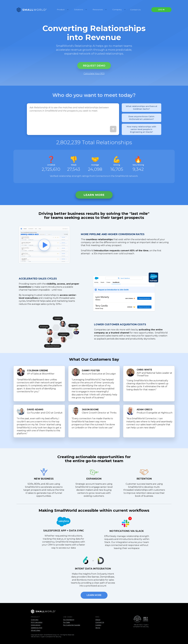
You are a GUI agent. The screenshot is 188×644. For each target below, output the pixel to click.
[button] (62, 10)
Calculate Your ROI (94, 74)
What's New (36, 630)
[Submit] (113, 129)
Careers (98, 625)
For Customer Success (72, 625)
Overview (35, 620)
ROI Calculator (37, 622)
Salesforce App (37, 628)
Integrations (36, 625)
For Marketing (69, 620)
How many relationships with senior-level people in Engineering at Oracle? (142, 129)
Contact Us (135, 10)
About (98, 620)
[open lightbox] (44, 245)
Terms (98, 628)
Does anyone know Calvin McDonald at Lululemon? (141, 118)
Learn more (94, 195)
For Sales (67, 622)
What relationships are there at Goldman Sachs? (142, 108)
